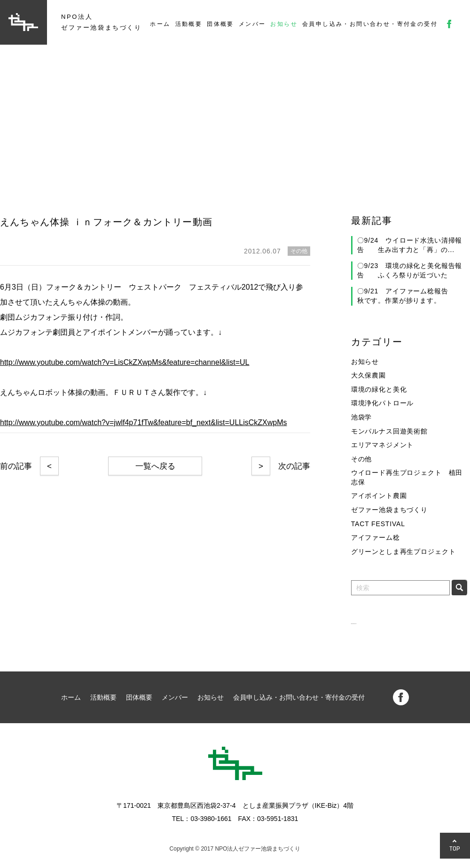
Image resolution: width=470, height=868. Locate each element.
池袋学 (362, 417)
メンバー (252, 24)
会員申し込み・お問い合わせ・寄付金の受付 (370, 24)
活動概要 (189, 24)
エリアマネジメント (383, 445)
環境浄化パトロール (383, 403)
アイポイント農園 (379, 496)
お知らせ (284, 24)
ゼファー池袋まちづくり (389, 510)
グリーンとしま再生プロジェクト (403, 552)
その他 (362, 459)
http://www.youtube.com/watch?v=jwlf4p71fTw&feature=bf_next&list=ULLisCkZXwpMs (144, 422)
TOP (455, 848)
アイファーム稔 (376, 537)
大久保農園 (368, 375)
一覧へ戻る (155, 466)
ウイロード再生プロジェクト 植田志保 (407, 477)
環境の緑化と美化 (379, 389)
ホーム (160, 24)
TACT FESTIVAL (378, 524)
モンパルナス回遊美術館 (389, 431)
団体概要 (220, 24)
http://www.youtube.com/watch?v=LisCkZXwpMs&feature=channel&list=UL (125, 362)
